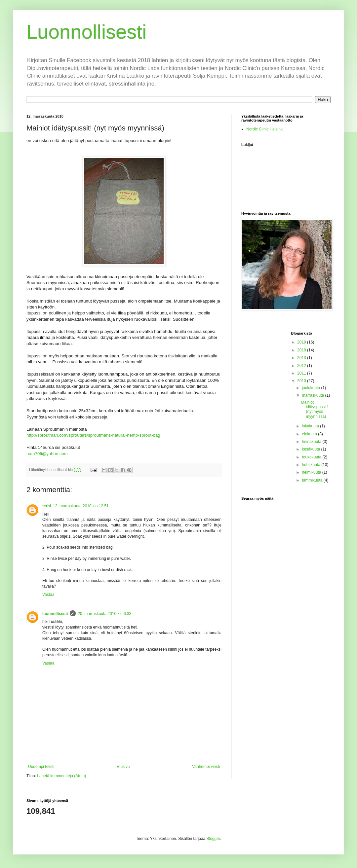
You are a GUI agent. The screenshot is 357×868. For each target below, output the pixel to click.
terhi (47, 506)
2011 (302, 373)
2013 (302, 358)
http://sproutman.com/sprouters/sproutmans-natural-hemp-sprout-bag (93, 435)
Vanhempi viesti (206, 767)
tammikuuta (313, 480)
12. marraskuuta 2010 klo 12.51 (81, 506)
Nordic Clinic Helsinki (265, 129)
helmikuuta (312, 472)
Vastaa (48, 595)
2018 (302, 350)
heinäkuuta (312, 442)
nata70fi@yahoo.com (47, 454)
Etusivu (123, 767)
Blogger (213, 839)
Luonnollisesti (87, 32)
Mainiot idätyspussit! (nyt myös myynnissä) (314, 409)
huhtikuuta (312, 465)
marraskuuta (313, 395)
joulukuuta (311, 388)
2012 (302, 366)
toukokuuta (312, 457)
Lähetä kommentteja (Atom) (61, 776)
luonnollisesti (55, 614)
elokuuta (310, 434)
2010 (302, 381)
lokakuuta (311, 426)
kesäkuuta (311, 449)
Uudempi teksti (41, 767)
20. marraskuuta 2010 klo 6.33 (104, 614)
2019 (302, 342)
